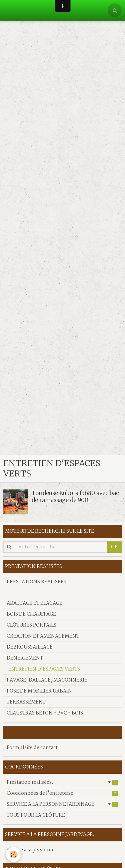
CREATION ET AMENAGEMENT (43, 636)
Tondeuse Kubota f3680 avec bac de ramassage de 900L (75, 496)
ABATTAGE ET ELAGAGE (34, 603)
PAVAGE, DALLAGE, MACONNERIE (47, 680)
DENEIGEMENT (25, 658)
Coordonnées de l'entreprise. (62, 793)
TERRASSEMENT (26, 702)
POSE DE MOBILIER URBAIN (39, 691)
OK (114, 547)
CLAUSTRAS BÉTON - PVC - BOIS (45, 713)
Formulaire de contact (32, 748)
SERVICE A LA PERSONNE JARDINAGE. (62, 804)
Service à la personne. (31, 850)
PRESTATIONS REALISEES (36, 582)
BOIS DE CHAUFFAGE (31, 614)
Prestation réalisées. (62, 782)
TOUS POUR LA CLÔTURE (36, 815)
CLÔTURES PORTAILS (31, 625)
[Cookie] (13, 855)
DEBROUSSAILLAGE (30, 647)
